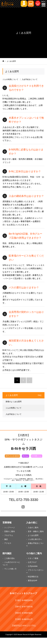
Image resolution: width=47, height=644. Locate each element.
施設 (6, 539)
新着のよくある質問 (14, 402)
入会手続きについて (30, 79)
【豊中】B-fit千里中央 (23, 607)
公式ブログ (32, 562)
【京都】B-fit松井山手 (23, 619)
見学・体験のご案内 (36, 531)
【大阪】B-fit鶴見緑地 (23, 600)
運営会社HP (33, 581)
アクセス (8, 543)
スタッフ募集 (33, 558)
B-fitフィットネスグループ (24, 593)
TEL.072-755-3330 (24, 500)
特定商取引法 (33, 577)
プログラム (9, 535)
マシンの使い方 (10, 569)
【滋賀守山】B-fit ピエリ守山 (24, 626)
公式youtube (33, 566)
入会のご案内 (33, 528)
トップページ (10, 528)
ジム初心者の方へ (35, 539)
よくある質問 (33, 535)
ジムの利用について (10, 79)
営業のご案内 (10, 531)
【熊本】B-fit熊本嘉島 (23, 613)
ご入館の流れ (10, 558)
